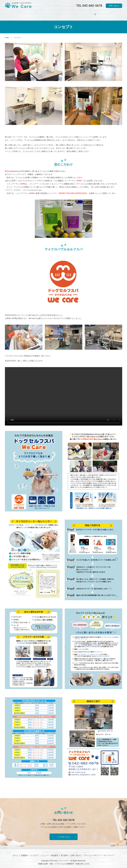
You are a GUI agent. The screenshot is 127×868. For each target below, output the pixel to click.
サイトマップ (109, 853)
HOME (7, 35)
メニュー (67, 14)
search (105, 13)
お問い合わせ (114, 6)
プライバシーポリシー (92, 853)
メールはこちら (63, 834)
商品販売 (80, 14)
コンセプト (53, 14)
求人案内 (94, 14)
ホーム (26, 14)
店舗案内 (39, 14)
